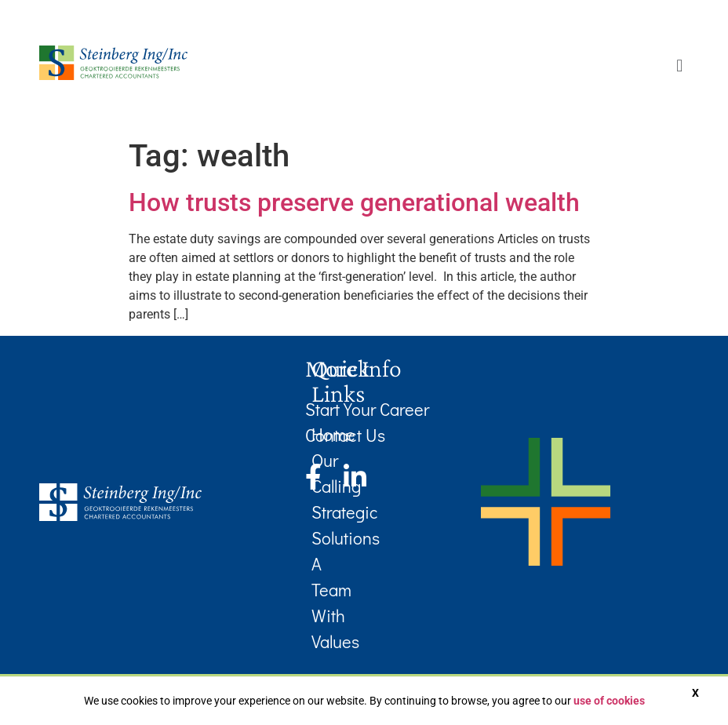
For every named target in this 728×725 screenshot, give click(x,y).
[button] (680, 66)
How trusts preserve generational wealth (354, 202)
